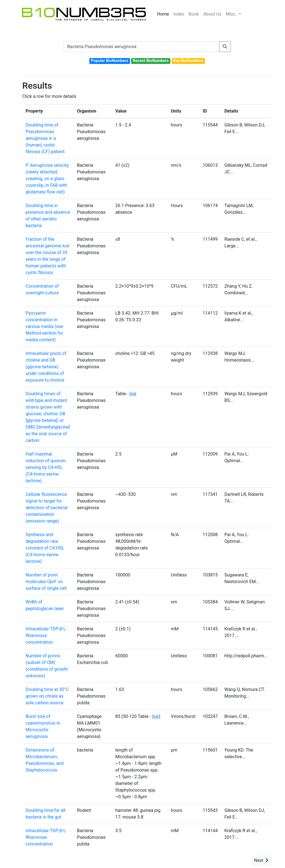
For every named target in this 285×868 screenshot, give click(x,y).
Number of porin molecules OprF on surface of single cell (46, 582)
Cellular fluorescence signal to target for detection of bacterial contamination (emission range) (47, 508)
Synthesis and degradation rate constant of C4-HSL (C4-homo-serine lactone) (45, 548)
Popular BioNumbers (110, 61)
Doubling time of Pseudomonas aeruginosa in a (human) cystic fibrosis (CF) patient (45, 138)
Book (194, 14)
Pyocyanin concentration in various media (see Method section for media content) (44, 326)
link (133, 394)
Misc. (232, 14)
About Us (212, 14)
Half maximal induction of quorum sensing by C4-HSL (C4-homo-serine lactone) (46, 467)
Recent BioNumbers (151, 61)
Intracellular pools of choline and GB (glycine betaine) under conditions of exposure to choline (46, 367)
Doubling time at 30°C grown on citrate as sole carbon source (47, 696)
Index (179, 14)
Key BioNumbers (188, 61)
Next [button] (261, 860)
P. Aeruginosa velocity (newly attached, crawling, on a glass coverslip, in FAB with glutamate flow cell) (47, 179)
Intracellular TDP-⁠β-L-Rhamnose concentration (46, 636)
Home (163, 14)
